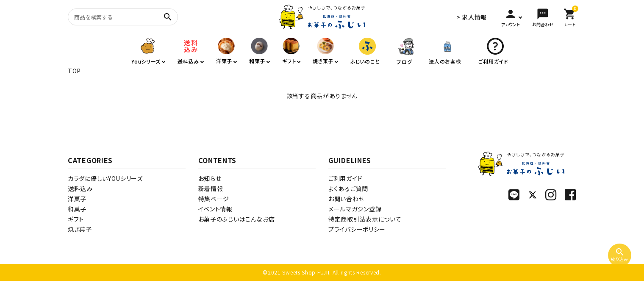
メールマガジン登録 (355, 209)
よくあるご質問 (348, 189)
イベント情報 (215, 209)
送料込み (80, 189)
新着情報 (211, 189)
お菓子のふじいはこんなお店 (237, 219)
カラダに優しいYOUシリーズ (105, 178)
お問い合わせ (346, 199)
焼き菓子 (80, 229)
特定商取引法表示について (365, 219)
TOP (74, 71)
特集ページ (214, 199)
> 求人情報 (472, 17)
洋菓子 (77, 199)
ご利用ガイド (345, 178)
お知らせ (210, 178)
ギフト (76, 219)
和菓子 (77, 209)
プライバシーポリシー (357, 229)
